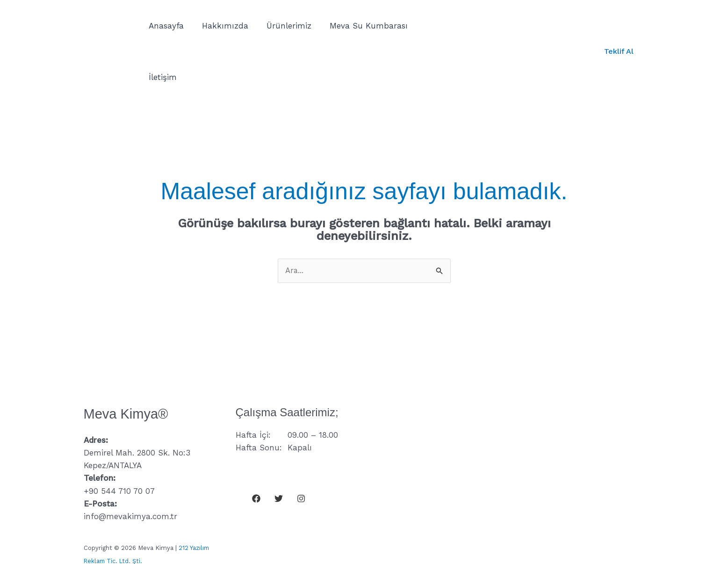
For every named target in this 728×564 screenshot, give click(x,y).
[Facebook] (256, 447)
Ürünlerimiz (283, 26)
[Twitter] (279, 447)
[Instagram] (301, 447)
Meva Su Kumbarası (361, 26)
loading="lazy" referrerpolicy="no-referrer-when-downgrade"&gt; (516, 435)
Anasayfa (165, 26)
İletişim (430, 26)
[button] (619, 26)
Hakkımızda (222, 26)
